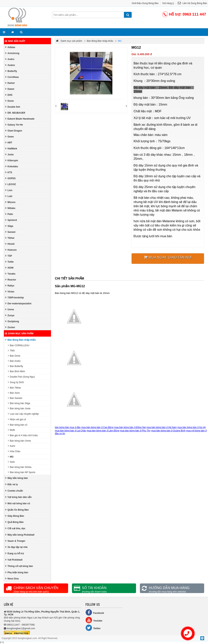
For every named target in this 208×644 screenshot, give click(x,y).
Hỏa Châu (14, 451)
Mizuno (10, 202)
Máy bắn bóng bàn (16, 478)
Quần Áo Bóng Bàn (17, 510)
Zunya (10, 315)
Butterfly (11, 71)
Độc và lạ (11, 484)
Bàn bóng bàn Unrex (19, 441)
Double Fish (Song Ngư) (21, 377)
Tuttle (9, 262)
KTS (9, 172)
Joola (9, 154)
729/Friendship (14, 297)
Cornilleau (12, 77)
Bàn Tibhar (14, 388)
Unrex (10, 309)
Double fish (13, 107)
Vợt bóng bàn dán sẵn (18, 497)
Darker (10, 83)
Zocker (10, 327)
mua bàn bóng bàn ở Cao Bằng (97, 427)
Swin (11, 462)
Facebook (95, 612)
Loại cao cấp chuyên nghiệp (23, 414)
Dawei (10, 89)
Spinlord (11, 220)
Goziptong (12, 321)
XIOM (9, 268)
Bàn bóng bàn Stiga (19, 403)
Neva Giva (12, 579)
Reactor (11, 280)
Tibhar (10, 238)
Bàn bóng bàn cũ (18, 425)
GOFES (10, 178)
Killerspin (12, 160)
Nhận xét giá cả (17, 419)
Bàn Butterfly (15, 366)
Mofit (11, 430)
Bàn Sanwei (15, 398)
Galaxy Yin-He (14, 125)
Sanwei (10, 232)
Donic (9, 101)
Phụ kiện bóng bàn (17, 572)
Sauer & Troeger (15, 541)
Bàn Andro (14, 361)
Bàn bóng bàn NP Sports (22, 472)
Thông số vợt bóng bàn (19, 566)
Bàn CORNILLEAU (19, 345)
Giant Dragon (14, 131)
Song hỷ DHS (16, 382)
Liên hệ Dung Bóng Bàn (192, 3)
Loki (9, 196)
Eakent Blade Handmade (20, 119)
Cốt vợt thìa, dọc (15, 528)
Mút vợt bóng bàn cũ (18, 503)
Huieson (11, 250)
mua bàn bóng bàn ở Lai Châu (70, 431)
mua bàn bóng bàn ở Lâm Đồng (103, 431)
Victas (10, 292)
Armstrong (12, 53)
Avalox (10, 65)
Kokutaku (12, 166)
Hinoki (10, 244)
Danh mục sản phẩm (19, 334)
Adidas (10, 47)
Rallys (10, 286)
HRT (9, 143)
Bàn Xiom (14, 393)
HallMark (11, 149)
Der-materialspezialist (18, 303)
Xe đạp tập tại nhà (16, 547)
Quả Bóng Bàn (14, 522)
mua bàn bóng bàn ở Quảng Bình (168, 431)
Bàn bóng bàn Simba (20, 467)
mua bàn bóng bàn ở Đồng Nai (130, 427)
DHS (9, 95)
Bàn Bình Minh (16, 371)
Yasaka (10, 274)
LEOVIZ (10, 184)
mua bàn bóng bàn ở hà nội (192, 427)
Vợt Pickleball (14, 560)
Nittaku (10, 208)
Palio (9, 214)
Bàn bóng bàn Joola (19, 408)
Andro (10, 59)
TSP (8, 256)
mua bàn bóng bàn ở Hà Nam (162, 427)
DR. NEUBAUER (15, 113)
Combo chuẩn (14, 491)
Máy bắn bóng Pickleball (20, 535)
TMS (11, 351)
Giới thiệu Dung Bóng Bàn (145, 3)
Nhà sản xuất (15, 41)
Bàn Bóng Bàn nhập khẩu (20, 340)
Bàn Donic (14, 356)
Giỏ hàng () (168, 3)
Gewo (9, 137)
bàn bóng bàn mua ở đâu (68, 427)
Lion (9, 190)
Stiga (9, 226)
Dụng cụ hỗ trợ (14, 553)
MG (11, 457)
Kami (11, 446)
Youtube (94, 620)
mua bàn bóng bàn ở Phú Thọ (135, 431)
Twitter (93, 628)
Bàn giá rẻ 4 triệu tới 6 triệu (23, 435)
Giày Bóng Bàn (15, 516)
